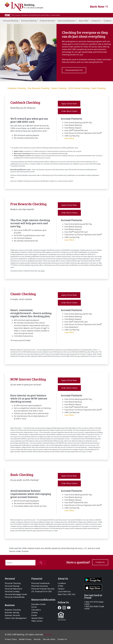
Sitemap (48, 634)
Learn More (69, 138)
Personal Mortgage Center (16, 594)
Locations (62, 583)
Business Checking (13, 610)
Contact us (100, 562)
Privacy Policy (11, 639)
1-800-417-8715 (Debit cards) (94, 603)
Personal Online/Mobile (15, 597)
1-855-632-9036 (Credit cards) (94, 608)
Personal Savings (12, 586)
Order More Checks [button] (69, 111)
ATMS (60, 586)
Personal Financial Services (43, 589)
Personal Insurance (40, 586)
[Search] (20, 563)
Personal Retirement (13, 589)
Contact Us (62, 639)
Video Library (37, 621)
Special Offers (37, 618)
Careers (61, 589)
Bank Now (97, 6)
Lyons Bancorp (64, 591)
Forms (34, 607)
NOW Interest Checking (79, 88)
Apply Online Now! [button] (69, 104)
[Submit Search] (41, 563)
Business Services (12, 615)
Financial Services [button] (47, 21)
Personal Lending (12, 591)
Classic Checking (59, 88)
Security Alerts (49, 639)
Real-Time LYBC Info (67, 594)
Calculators (36, 610)
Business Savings (12, 613)
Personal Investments (40, 583)
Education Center (39, 604)
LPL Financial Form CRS (41, 591)
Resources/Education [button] (67, 21)
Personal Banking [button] (10, 21)
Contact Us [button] (96, 21)
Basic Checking (99, 88)
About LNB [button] (83, 21)
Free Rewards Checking (38, 88)
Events (34, 615)
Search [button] (107, 21)
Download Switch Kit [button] (74, 70)
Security (37, 639)
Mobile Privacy (25, 639)
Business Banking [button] (29, 21)
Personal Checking (13, 583)
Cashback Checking (17, 88)
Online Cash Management (16, 618)
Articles (34, 613)
